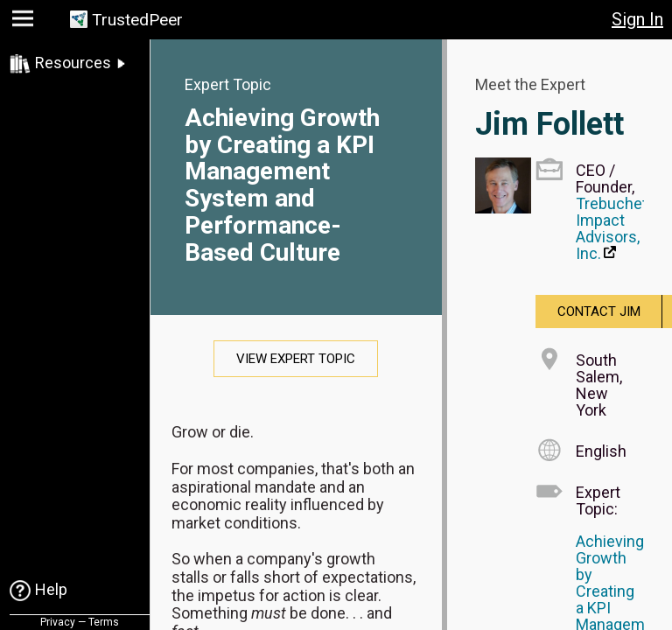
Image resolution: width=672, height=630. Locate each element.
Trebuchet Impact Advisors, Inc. (612, 228)
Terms (104, 622)
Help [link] (51, 589)
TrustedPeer (137, 20)
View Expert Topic (296, 359)
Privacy (58, 622)
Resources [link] (73, 63)
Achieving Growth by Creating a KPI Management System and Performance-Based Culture (282, 185)
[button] (25, 22)
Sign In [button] (637, 19)
